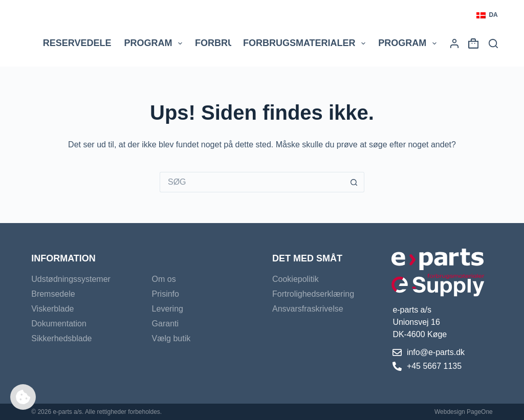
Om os (164, 279)
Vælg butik (171, 338)
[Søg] (493, 43)
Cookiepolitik (296, 279)
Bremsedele (53, 294)
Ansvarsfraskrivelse (308, 309)
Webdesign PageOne (464, 412)
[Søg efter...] (252, 182)
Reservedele (77, 43)
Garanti (165, 324)
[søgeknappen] (354, 182)
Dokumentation (59, 324)
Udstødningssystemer (71, 279)
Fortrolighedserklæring (313, 294)
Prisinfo (166, 294)
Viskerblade (52, 309)
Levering (168, 309)
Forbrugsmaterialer (306, 43)
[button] (487, 15)
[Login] (454, 43)
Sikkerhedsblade (61, 338)
